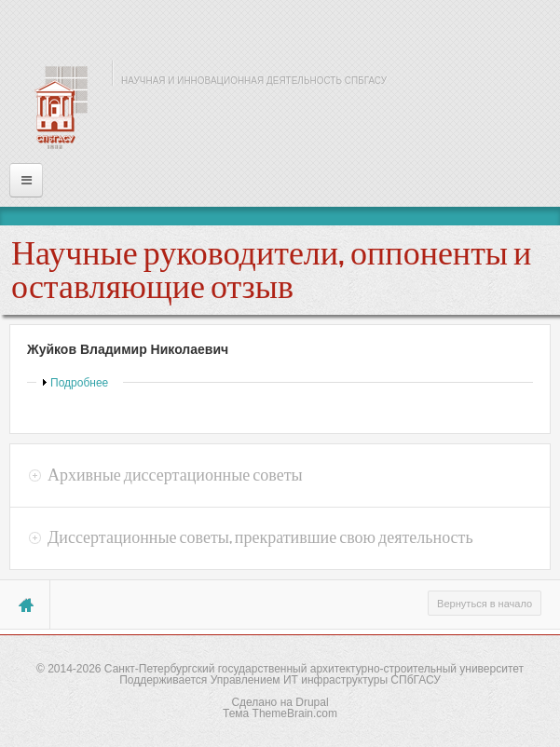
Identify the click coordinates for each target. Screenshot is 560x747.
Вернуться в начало (485, 604)
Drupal (312, 702)
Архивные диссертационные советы (175, 475)
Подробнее (79, 383)
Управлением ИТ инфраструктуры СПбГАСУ (326, 680)
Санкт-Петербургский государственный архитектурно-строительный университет (314, 669)
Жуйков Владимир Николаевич (128, 349)
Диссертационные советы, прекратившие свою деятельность (260, 537)
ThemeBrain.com (295, 713)
